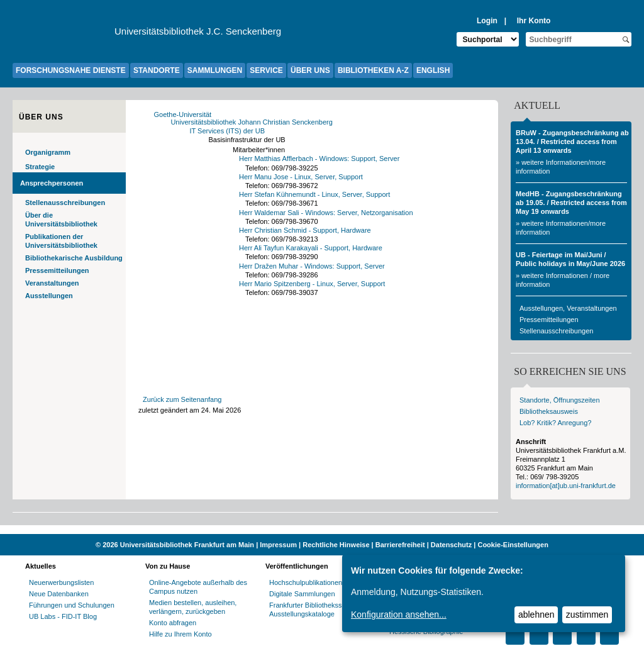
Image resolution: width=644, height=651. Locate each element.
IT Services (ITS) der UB (231, 131)
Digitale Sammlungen (302, 594)
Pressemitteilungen (57, 270)
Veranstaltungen (52, 283)
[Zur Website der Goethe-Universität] (64, 35)
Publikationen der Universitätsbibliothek (61, 241)
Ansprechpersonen (52, 183)
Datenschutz (451, 545)
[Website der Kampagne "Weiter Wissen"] (322, 530)
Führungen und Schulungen (72, 605)
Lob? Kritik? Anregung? (555, 423)
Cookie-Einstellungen (513, 545)
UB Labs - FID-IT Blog (63, 616)
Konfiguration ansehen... (399, 615)
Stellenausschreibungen (65, 203)
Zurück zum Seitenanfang (182, 399)
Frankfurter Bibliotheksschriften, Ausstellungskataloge (318, 609)
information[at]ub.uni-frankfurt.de (566, 486)
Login (487, 21)
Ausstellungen (49, 296)
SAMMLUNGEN (215, 70)
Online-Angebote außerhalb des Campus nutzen (198, 587)
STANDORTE (157, 70)
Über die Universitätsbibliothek (61, 220)
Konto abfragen (173, 623)
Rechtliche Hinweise (336, 545)
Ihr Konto (534, 21)
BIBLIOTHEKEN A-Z (373, 70)
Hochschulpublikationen (306, 582)
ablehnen (536, 615)
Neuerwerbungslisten (61, 582)
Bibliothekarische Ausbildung (74, 258)
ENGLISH (433, 70)
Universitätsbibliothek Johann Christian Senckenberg (255, 122)
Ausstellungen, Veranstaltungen (568, 308)
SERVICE (266, 70)
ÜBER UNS (310, 70)
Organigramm (48, 152)
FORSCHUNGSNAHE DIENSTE (71, 70)
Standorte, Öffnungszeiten (560, 400)
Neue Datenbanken (59, 594)
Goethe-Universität (186, 114)
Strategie (40, 167)
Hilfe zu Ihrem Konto (180, 634)
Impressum (278, 545)
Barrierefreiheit (400, 545)
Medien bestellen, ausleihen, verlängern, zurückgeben (193, 607)
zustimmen (587, 615)
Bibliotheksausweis (549, 411)
